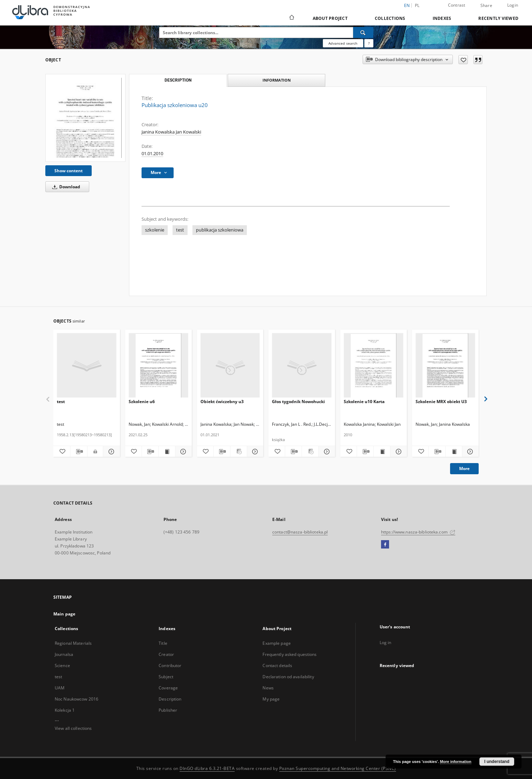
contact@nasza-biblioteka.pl (300, 532)
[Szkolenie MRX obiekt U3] (445, 366)
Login (513, 5)
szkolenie (155, 230)
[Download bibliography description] (79, 452)
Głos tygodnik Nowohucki (298, 402)
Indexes (442, 18)
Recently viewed (498, 18)
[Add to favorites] (463, 60)
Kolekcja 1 (65, 710)
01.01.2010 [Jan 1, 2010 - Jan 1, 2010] (152, 154)
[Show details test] (111, 452)
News (268, 688)
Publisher (168, 710)
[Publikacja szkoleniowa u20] (85, 118)
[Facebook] (385, 545)
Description (170, 699)
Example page (276, 643)
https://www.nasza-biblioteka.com (418, 532)
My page (271, 699)
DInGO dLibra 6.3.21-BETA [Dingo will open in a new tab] (207, 768)
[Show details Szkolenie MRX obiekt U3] (469, 452)
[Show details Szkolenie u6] (183, 452)
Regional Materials (73, 643)
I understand (497, 762)
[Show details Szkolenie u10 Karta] (398, 452)
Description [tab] (178, 80)
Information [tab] (277, 80)
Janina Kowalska (158, 132)
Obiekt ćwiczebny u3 (222, 402)
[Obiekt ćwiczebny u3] (230, 366)
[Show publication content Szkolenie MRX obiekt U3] (454, 452)
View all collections (73, 728)
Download (65, 187)
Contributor (170, 665)
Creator (166, 654)
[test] (87, 366)
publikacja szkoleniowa (220, 230)
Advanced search (343, 43)
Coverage (168, 688)
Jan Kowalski (188, 132)
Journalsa (64, 654)
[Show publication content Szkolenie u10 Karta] (382, 452)
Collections (390, 18)
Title (163, 643)
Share (486, 6)
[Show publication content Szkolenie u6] (167, 452)
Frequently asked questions (290, 654)
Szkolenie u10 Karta (364, 402)
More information (456, 762)
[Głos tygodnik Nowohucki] (302, 366)
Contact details (277, 665)
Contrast (457, 5)
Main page (64, 614)
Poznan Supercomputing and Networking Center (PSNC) (338, 768)
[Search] (363, 32)
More (464, 468)
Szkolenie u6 (142, 402)
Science (62, 665)
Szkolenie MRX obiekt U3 (441, 402)
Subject (166, 677)
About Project (330, 18)
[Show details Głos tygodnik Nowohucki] (326, 452)
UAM (60, 688)
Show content (69, 171)
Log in (386, 642)
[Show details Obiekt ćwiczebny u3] (254, 452)
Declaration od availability (288, 677)
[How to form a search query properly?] (369, 43)
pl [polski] (417, 5)
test (180, 230)
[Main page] (291, 18)
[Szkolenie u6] (158, 366)
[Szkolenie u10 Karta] (374, 366)
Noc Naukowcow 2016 (77, 699)
